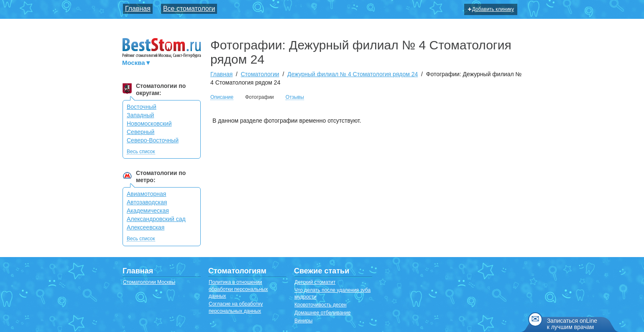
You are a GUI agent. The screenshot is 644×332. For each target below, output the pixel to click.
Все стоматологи (189, 9)
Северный (141, 132)
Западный (140, 115)
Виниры (303, 321)
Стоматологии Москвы (149, 282)
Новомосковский (149, 124)
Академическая (148, 211)
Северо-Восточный (153, 140)
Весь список (141, 152)
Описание (222, 97)
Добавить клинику (491, 9)
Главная (138, 9)
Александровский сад (156, 219)
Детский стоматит (315, 282)
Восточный (142, 107)
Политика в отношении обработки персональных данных (238, 289)
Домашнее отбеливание (322, 313)
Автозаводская (147, 202)
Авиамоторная (146, 194)
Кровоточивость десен (321, 305)
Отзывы (295, 97)
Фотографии (259, 97)
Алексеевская (146, 227)
